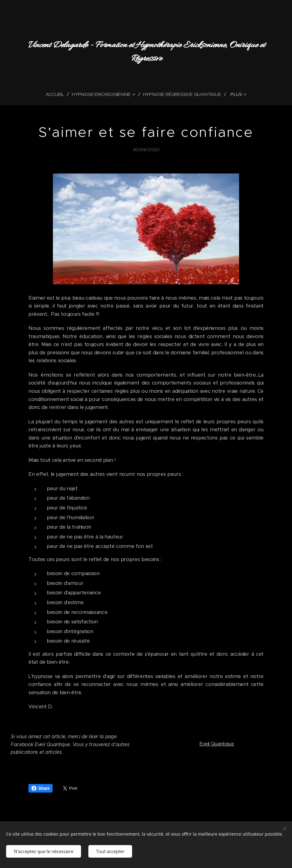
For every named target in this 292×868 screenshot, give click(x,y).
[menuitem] (56, 94)
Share (41, 788)
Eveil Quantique (217, 744)
